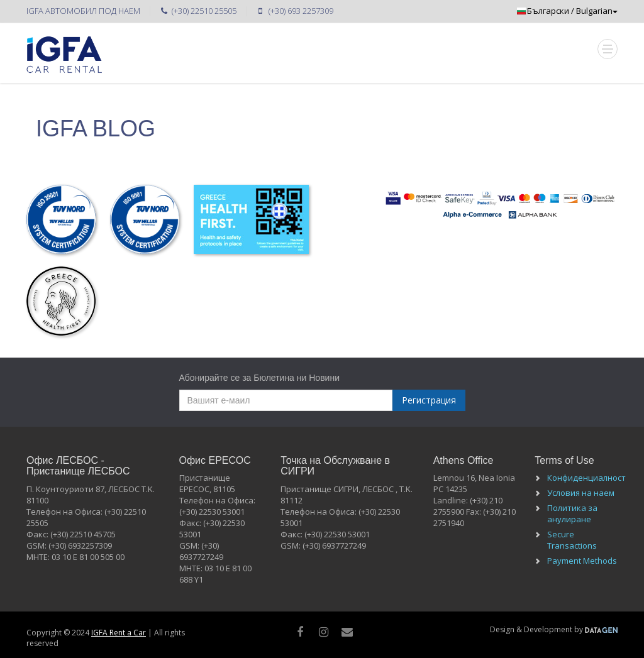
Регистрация (429, 400)
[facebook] (300, 632)
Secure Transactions (572, 540)
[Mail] (347, 632)
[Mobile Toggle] (608, 49)
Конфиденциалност (586, 478)
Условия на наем (581, 493)
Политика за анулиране (572, 513)
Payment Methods (582, 561)
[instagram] (324, 632)
